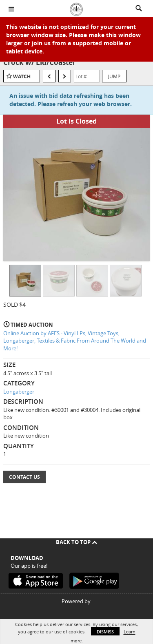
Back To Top (76, 542)
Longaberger (19, 392)
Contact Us (24, 477)
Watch (22, 76)
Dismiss (105, 632)
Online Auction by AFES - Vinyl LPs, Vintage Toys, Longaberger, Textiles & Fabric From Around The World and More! (75, 341)
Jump (114, 76)
